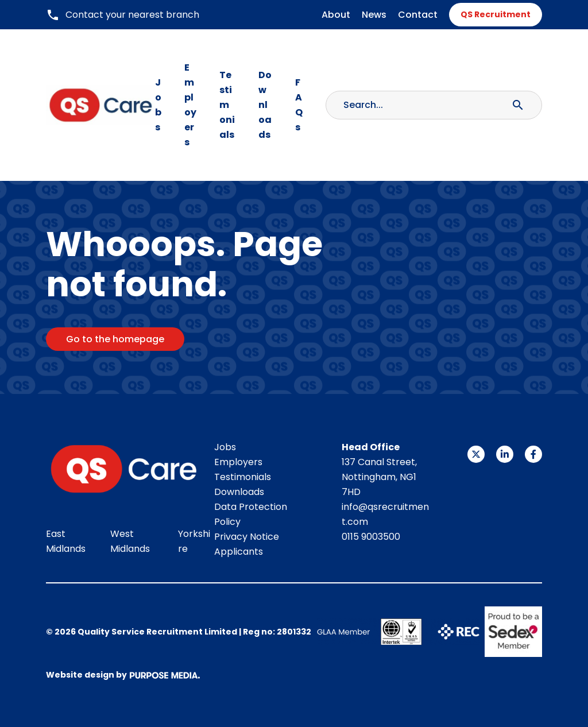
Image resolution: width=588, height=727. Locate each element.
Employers (190, 105)
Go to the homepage (115, 339)
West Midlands (130, 541)
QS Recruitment (496, 14)
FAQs (299, 105)
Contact (418, 15)
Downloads (265, 105)
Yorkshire (194, 541)
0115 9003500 (371, 537)
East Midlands (66, 541)
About (336, 15)
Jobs (158, 105)
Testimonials (227, 105)
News (374, 15)
